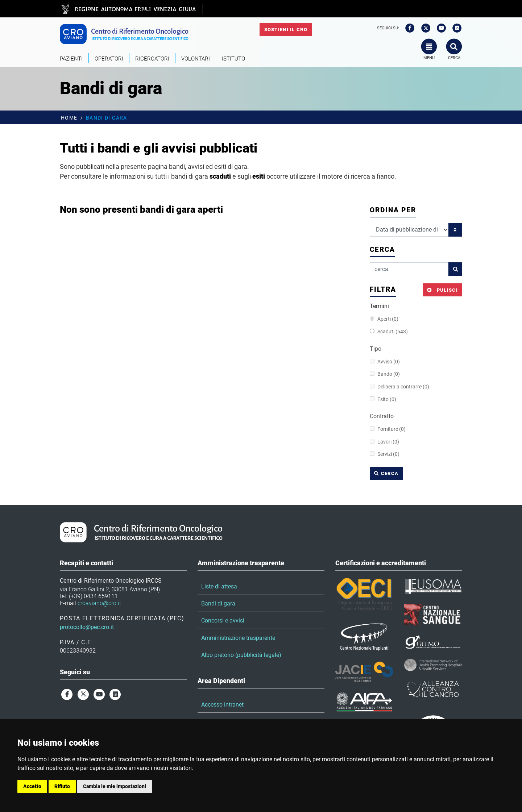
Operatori (109, 59)
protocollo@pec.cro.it (87, 627)
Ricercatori (152, 59)
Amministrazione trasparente (238, 638)
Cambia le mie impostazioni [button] (115, 786)
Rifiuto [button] (62, 786)
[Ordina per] (409, 230)
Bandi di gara (218, 603)
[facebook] (407, 28)
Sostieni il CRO (286, 30)
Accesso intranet (222, 705)
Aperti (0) (384, 319)
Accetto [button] (32, 786)
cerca (386, 473)
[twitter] (423, 28)
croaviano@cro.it (99, 603)
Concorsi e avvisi (223, 621)
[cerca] (409, 269)
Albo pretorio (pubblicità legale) (241, 655)
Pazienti (71, 59)
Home (69, 118)
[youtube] (439, 28)
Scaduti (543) (389, 332)
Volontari (196, 59)
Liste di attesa (219, 586)
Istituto (233, 59)
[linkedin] (455, 28)
